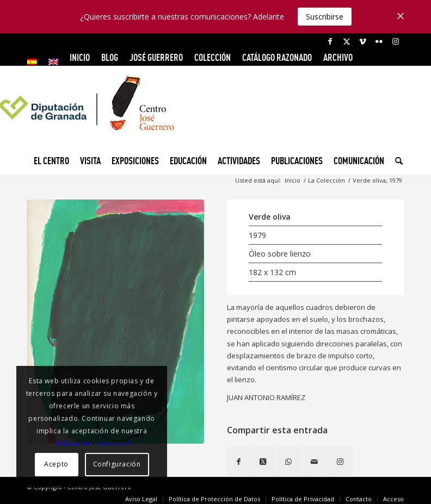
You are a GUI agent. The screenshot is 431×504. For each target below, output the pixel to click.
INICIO (80, 57)
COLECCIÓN (213, 57)
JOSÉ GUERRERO (156, 57)
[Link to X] (346, 41)
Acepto (56, 464)
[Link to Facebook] (330, 41)
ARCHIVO (338, 57)
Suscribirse (325, 17)
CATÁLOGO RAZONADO (277, 57)
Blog (110, 57)
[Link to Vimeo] (363, 41)
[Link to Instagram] (396, 41)
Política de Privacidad (92, 443)
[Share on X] (263, 462)
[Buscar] (396, 161)
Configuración (117, 464)
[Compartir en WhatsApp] (288, 462)
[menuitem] (35, 62)
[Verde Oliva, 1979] (116, 322)
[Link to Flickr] (379, 41)
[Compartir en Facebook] (239, 462)
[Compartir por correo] (314, 462)
